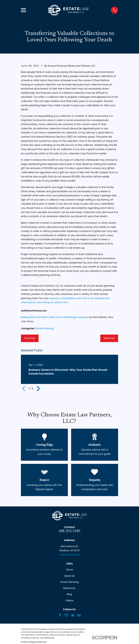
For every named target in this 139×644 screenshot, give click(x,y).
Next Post (109, 338)
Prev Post (30, 338)
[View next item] (38, 389)
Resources (69, 588)
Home (69, 570)
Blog (69, 594)
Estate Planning (45, 328)
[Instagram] (66, 615)
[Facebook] (60, 615)
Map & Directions (69, 555)
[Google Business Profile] (73, 615)
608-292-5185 (69, 531)
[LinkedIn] (79, 615)
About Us (69, 576)
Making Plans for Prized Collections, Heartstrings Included (54, 317)
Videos (69, 600)
